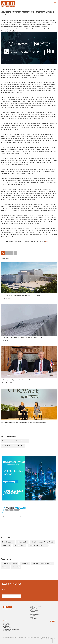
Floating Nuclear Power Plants (43, 542)
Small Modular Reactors (38, 546)
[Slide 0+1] (25, 503)
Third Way (16, 567)
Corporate (32, 612)
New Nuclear (33, 608)
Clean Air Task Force (9, 564)
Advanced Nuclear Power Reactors (15, 441)
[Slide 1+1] (28, 503)
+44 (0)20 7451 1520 (8, 631)
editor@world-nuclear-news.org (11, 630)
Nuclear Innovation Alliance (43, 564)
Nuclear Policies (34, 610)
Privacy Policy (44, 638)
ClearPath (25, 564)
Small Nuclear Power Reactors (13, 446)
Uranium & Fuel (34, 613)
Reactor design (19, 546)
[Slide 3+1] (33, 503)
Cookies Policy (51, 638)
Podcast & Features (35, 616)
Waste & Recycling (34, 615)
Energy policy (22, 542)
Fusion (31, 617)
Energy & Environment (35, 606)
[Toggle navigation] (55, 3)
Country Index (33, 619)
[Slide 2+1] (30, 503)
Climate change (8, 542)
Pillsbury (5, 567)
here (47, 241)
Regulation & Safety (35, 609)
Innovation (6, 546)
